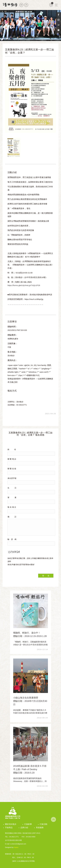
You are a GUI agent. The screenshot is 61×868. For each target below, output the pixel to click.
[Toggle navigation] (56, 5)
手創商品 (9, 827)
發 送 (46, 576)
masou (16, 847)
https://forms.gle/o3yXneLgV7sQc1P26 (24, 285)
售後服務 (40, 827)
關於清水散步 (11, 824)
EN (21, 5)
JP (26, 5)
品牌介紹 (24, 827)
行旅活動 (44, 824)
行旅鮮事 (28, 824)
